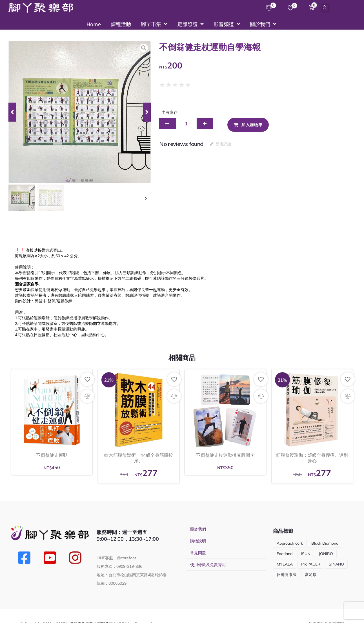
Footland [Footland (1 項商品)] (285, 554)
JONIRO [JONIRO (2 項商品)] (326, 554)
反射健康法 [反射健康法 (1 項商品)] (287, 575)
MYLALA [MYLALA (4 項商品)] (285, 564)
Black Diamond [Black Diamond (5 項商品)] (325, 543)
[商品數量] (186, 124)
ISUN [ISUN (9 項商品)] (306, 554)
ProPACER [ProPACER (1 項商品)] (311, 564)
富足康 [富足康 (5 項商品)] (311, 575)
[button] (12, 112)
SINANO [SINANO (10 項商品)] (336, 564)
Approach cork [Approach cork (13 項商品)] (290, 543)
